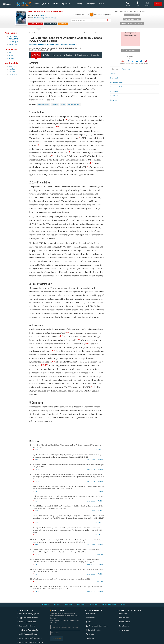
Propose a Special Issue (132, 19)
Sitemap (90, 638)
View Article (99, 450)
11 (79, 340)
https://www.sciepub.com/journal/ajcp (46, 18)
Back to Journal (50, 24)
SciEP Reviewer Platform (28, 634)
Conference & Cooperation (97, 626)
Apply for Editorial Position (29, 618)
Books (79, 4)
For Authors (123, 614)
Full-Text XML (13, 44)
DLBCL (63, 105)
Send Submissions (94, 630)
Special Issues (68, 4)
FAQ (89, 622)
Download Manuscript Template (132, 23)
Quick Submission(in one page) (30, 638)
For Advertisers (125, 622)
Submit (158, 4)
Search (128, 4)
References (126, 69)
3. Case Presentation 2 (117, 87)
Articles (56, 4)
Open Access (124, 630)
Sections (115, 69)
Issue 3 (43, 15)
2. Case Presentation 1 (117, 82)
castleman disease (44, 105)
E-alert (147, 4)
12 (87, 343)
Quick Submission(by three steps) (31, 642)
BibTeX (11, 55)
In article (37, 450)
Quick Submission (35, 24)
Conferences (91, 4)
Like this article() (129, 50)
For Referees (124, 618)
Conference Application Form (30, 630)
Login (137, 4)
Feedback (91, 618)
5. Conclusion (114, 96)
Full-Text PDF (13, 36)
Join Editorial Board (132, 15)
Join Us (90, 634)
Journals (46, 4)
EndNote (11, 58)
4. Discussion (114, 91)
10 (62, 336)
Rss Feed (63, 24)
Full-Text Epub (13, 42)
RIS (10, 53)
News (101, 4)
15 (46, 365)
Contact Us (91, 614)
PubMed (101, 460)
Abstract (113, 73)
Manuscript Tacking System (29, 614)
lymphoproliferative (74, 105)
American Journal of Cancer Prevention (45, 11)
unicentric (55, 105)
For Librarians (124, 626)
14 (54, 361)
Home (36, 4)
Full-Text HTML (13, 39)
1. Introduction (115, 78)
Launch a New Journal (27, 626)
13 (53, 350)
